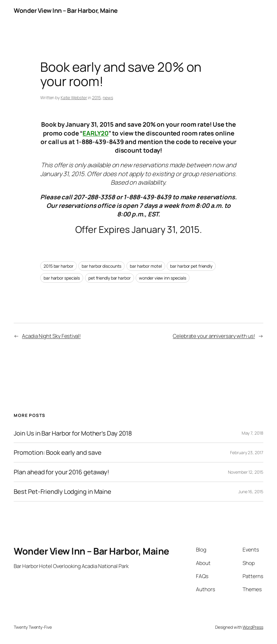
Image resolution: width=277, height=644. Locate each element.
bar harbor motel (146, 266)
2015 (96, 98)
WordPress (253, 627)
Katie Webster (74, 98)
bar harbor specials (62, 278)
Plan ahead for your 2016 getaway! (61, 472)
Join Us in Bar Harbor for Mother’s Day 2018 (73, 433)
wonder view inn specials (163, 278)
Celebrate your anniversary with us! (214, 336)
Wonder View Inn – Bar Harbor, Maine (66, 10)
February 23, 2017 (247, 452)
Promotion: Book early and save (57, 452)
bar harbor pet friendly (191, 266)
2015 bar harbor (59, 266)
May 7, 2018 (252, 433)
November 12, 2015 (245, 472)
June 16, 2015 (251, 492)
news (108, 98)
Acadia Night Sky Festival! (51, 336)
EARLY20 (95, 133)
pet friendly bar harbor (110, 278)
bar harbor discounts (101, 266)
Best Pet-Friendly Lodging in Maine (62, 492)
